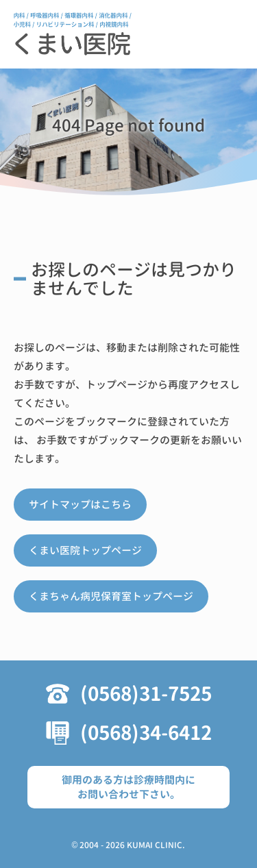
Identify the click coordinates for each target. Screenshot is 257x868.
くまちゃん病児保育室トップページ (111, 596)
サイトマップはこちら (80, 505)
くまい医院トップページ (85, 550)
